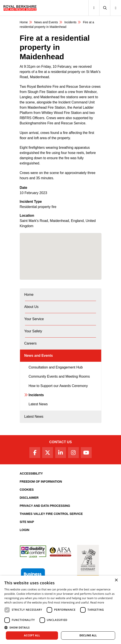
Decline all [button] (88, 635)
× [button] (116, 580)
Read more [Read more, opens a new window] (97, 603)
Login (25, 530)
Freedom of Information (41, 482)
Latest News (38, 404)
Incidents (70, 22)
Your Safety (33, 331)
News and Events (46, 22)
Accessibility (31, 473)
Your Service (34, 319)
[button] (105, 8)
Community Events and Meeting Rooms (59, 376)
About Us (31, 307)
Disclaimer (29, 498)
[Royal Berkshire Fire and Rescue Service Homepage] (20, 8)
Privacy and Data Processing (45, 506)
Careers (31, 343)
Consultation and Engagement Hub (56, 367)
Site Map (27, 522)
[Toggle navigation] (94, 8)
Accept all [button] (32, 635)
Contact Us (61, 442)
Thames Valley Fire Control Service (51, 514)
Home (24, 22)
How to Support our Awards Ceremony (58, 386)
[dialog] (60, 610)
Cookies (27, 490)
